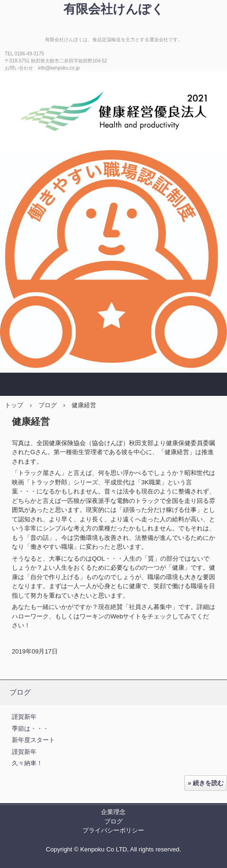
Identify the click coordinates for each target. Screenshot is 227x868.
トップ (14, 405)
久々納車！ (27, 763)
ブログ (48, 405)
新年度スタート (33, 740)
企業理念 (113, 812)
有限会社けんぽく (114, 9)
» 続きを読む (206, 783)
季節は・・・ (30, 729)
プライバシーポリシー (113, 830)
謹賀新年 (24, 717)
